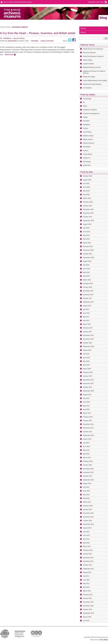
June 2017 (86, 313)
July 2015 (86, 398)
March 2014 (87, 458)
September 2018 (88, 258)
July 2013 (86, 487)
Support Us (87, 158)
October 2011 (88, 565)
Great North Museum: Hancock (93, 56)
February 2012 (88, 550)
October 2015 (88, 387)
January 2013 (88, 509)
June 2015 (86, 402)
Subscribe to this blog (96, 2)
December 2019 (88, 209)
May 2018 (86, 272)
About (83, 32)
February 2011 (88, 595)
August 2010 (87, 617)
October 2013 (88, 476)
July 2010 (86, 621)
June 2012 (86, 535)
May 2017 (86, 317)
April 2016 (86, 365)
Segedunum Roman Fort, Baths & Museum (94, 72)
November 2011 (88, 561)
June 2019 (86, 232)
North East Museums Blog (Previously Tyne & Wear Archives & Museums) (12, 13)
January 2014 (88, 465)
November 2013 (88, 472)
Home (83, 28)
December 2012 (88, 513)
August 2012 (87, 528)
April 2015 (86, 409)
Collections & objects (90, 110)
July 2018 (86, 265)
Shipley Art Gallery (89, 77)
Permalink (35, 41)
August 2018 (87, 261)
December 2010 (88, 602)
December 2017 (88, 291)
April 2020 (86, 195)
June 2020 (86, 187)
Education (86, 121)
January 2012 (88, 554)
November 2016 (88, 339)
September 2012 (88, 524)
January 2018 (88, 287)
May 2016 (86, 361)
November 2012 (88, 517)
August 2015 (87, 395)
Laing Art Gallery (19, 38)
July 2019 (86, 228)
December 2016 (88, 335)
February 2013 (88, 506)
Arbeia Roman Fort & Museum (93, 49)
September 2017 (88, 302)
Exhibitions (7, 38)
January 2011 (88, 598)
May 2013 (86, 495)
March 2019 (87, 243)
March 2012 (87, 546)
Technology (87, 162)
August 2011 (87, 572)
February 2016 (88, 372)
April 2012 (86, 543)
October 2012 (88, 521)
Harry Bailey (104, 640)
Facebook (74, 40)
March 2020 (87, 198)
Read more (9, 54)
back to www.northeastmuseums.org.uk (18, 2)
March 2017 (87, 324)
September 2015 (88, 391)
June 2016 (86, 358)
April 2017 (86, 321)
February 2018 (88, 283)
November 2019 (88, 213)
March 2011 (87, 591)
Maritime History (88, 136)
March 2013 (87, 502)
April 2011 (86, 587)
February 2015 (88, 417)
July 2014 (86, 443)
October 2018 (88, 254)
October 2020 (88, 176)
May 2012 (86, 539)
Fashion (86, 128)
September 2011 (88, 569)
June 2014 (86, 446)
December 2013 (88, 469)
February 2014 (88, 461)
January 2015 (88, 421)
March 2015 (87, 413)
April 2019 (86, 239)
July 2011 (86, 576)
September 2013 (88, 480)
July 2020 (86, 183)
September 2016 (88, 346)
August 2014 (87, 439)
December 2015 (88, 380)
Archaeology (87, 99)
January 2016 (88, 376)
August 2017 (87, 306)
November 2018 (88, 250)
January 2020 (88, 206)
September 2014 (88, 435)
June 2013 (86, 491)
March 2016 (87, 369)
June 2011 (86, 580)
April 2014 (86, 454)
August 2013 (87, 483)
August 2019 (87, 224)
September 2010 (88, 613)
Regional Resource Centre (92, 67)
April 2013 (86, 498)
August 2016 (87, 350)
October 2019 (88, 217)
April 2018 (86, 276)
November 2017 (88, 295)
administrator (12, 41)
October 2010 (88, 609)
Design (85, 117)
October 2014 (88, 432)
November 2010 (88, 606)
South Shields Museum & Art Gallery (95, 80)
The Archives (87, 88)
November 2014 (88, 428)
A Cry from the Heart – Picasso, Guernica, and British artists (38, 33)
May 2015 (86, 406)
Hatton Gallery (88, 60)
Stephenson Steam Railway (92, 84)
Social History (88, 154)
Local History (87, 132)
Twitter (70, 40)
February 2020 (88, 202)
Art (1, 38)
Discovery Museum (89, 53)
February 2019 (88, 246)
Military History (88, 139)
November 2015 (88, 383)
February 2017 (88, 328)
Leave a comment (47, 41)
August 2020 (87, 180)
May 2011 (86, 583)
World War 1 (87, 165)
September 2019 (88, 221)
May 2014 (86, 450)
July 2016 (86, 354)
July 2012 (86, 532)
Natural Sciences (89, 143)
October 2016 (88, 343)
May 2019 (86, 235)
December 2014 (88, 424)
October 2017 (88, 298)
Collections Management (91, 113)
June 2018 (86, 269)
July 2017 (86, 309)
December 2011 (88, 558)
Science (86, 150)
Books (85, 106)
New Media (87, 147)
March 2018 (87, 280)
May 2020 (86, 191)
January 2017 (88, 332)
